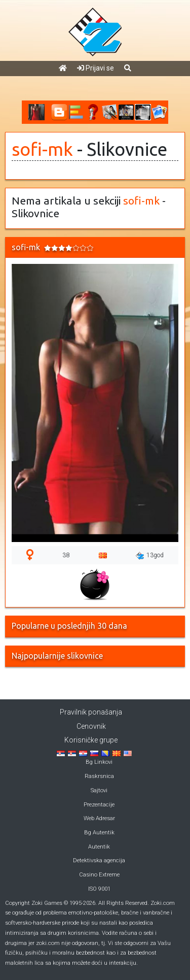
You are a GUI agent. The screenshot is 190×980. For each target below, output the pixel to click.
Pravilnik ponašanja (91, 712)
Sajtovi (99, 790)
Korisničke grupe (91, 740)
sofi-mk (42, 149)
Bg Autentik (99, 833)
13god (150, 556)
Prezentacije (99, 805)
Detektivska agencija (99, 860)
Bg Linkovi (99, 762)
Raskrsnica (99, 776)
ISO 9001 (99, 889)
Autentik (99, 847)
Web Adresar (99, 818)
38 (66, 555)
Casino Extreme (99, 875)
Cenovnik (91, 726)
